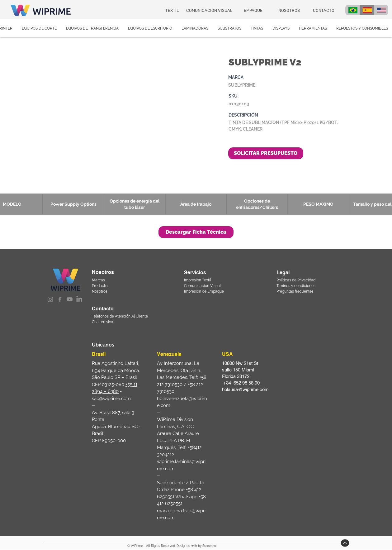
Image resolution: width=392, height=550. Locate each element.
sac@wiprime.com (111, 399)
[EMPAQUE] (254, 11)
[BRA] (352, 10)
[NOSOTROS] (290, 11)
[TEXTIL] (172, 10)
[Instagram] (50, 299)
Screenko (209, 546)
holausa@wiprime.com (245, 389)
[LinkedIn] (79, 299)
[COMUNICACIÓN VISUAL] (210, 10)
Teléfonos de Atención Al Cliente (120, 316)
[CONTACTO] (324, 10)
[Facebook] (60, 299)
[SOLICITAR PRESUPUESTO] (266, 153)
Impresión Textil (198, 280)
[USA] (381, 10)
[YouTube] (70, 299)
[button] (196, 232)
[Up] (345, 543)
